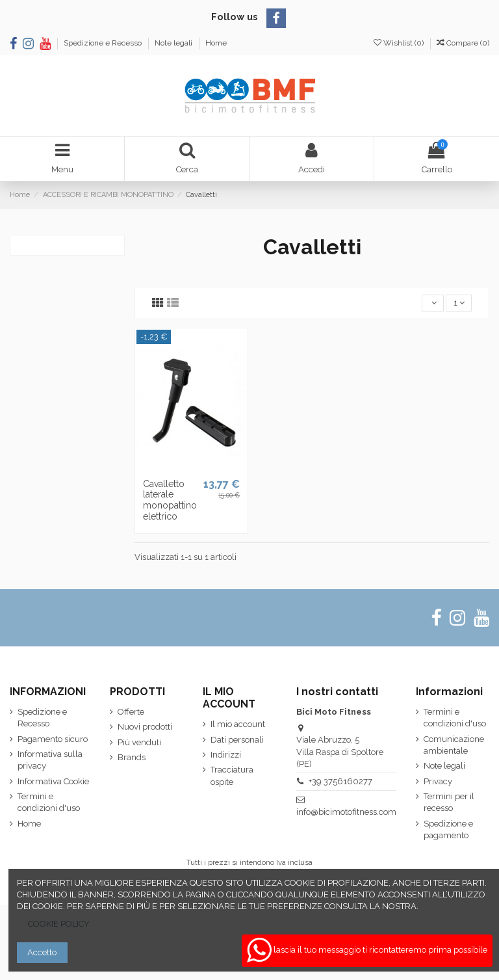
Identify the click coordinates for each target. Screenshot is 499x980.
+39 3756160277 (340, 781)
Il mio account (238, 724)
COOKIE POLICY (59, 924)
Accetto (42, 952)
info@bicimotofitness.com (346, 812)
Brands (132, 757)
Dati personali (237, 740)
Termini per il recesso (449, 802)
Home (216, 43)
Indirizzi (226, 755)
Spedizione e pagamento (448, 829)
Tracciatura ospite (232, 775)
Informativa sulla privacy (50, 760)
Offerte (131, 712)
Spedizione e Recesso (104, 43)
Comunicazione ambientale (454, 745)
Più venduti (139, 742)
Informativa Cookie (53, 781)
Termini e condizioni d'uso (49, 802)
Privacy (438, 781)
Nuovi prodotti (145, 727)
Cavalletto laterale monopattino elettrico (170, 500)
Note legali (174, 43)
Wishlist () (400, 43)
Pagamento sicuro (53, 739)
